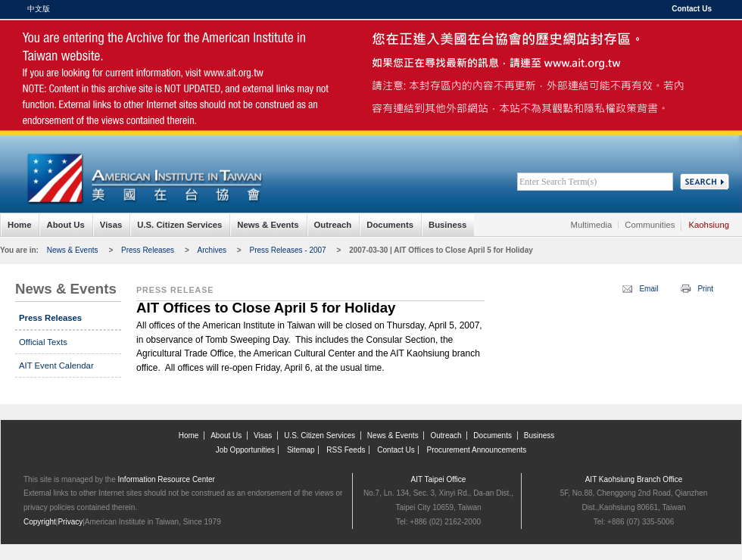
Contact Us (692, 9)
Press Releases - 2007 (287, 250)
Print (705, 289)
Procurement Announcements (477, 450)
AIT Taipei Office (439, 479)
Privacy (70, 522)
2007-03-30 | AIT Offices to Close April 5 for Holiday (441, 250)
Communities (650, 225)
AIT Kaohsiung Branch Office (634, 479)
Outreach (333, 225)
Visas (111, 225)
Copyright (40, 522)
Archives (212, 250)
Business (447, 225)
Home (19, 225)
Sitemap (301, 450)
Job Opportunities (245, 450)
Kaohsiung (709, 225)
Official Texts (43, 342)
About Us (65, 225)
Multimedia (592, 225)
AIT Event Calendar (56, 366)
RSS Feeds (346, 450)
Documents (390, 225)
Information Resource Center (167, 479)
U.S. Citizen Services (179, 225)
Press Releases (148, 250)
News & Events (268, 225)
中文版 (39, 9)
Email (648, 289)
